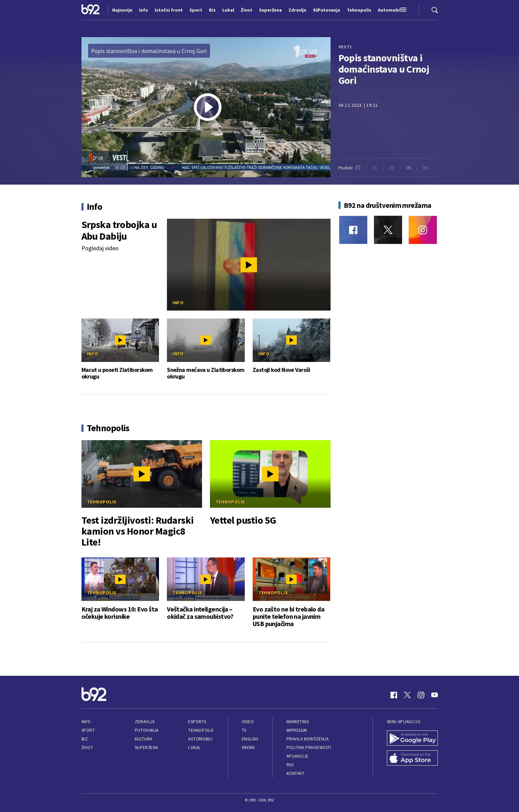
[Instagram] (423, 230)
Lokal (194, 748)
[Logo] (91, 10)
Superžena (147, 748)
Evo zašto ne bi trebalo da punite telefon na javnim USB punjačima (288, 616)
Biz (85, 739)
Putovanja (147, 730)
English (250, 739)
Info (178, 303)
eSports (197, 722)
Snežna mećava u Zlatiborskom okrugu (206, 373)
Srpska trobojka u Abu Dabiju (119, 230)
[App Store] (412, 759)
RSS (290, 765)
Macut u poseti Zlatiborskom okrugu (117, 373)
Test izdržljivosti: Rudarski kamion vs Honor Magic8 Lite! (138, 531)
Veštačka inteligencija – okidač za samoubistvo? (200, 613)
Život (87, 748)
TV (244, 730)
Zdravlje (145, 722)
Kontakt (296, 773)
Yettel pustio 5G (243, 520)
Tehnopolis (102, 502)
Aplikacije (298, 756)
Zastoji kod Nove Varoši (282, 370)
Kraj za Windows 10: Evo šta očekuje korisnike (120, 613)
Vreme (249, 748)
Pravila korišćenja (308, 739)
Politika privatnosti (309, 748)
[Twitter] (388, 230)
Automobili (200, 739)
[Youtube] (435, 695)
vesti (345, 47)
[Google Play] (412, 739)
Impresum (297, 730)
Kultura (144, 739)
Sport (88, 730)
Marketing (298, 722)
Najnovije (122, 10)
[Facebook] (353, 230)
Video (248, 722)
